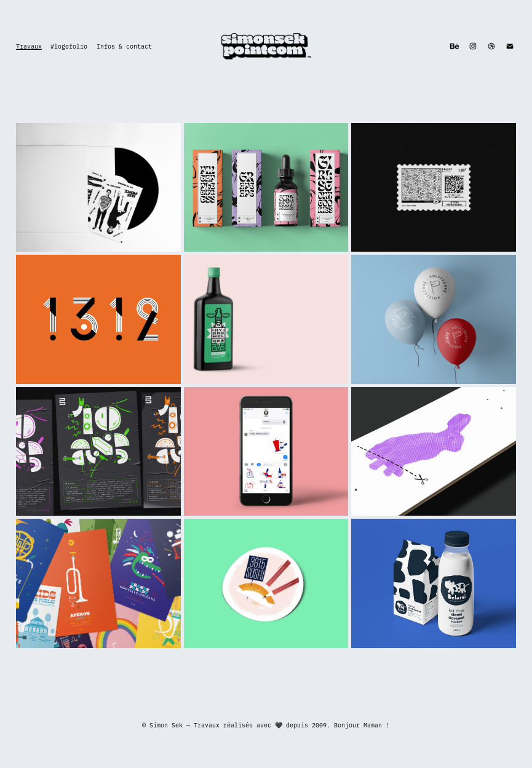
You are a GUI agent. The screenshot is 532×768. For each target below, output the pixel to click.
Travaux (29, 46)
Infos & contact (124, 46)
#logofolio (69, 46)
